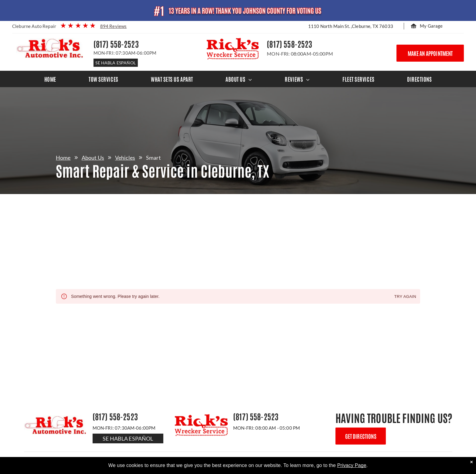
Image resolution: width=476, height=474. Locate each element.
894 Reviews (114, 26)
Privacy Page (352, 465)
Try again (405, 297)
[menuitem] (50, 79)
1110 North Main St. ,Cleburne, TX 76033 (351, 26)
